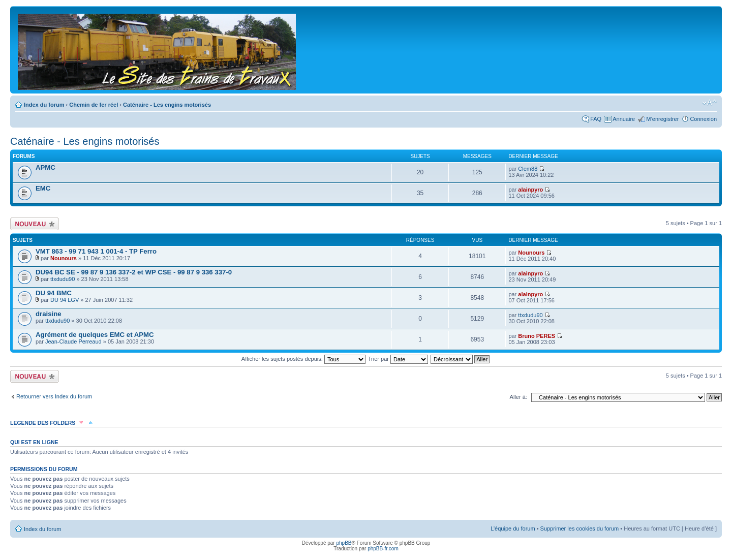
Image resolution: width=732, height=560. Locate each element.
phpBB (344, 543)
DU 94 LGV (65, 300)
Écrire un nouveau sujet (35, 224)
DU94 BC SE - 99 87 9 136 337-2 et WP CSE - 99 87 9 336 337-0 (134, 272)
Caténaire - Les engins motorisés (167, 105)
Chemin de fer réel (94, 105)
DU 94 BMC (54, 293)
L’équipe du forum (513, 528)
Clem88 (528, 169)
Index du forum (44, 105)
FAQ (596, 119)
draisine (49, 314)
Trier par (398, 359)
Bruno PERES (537, 336)
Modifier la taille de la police (709, 103)
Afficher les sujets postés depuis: (303, 359)
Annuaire (624, 119)
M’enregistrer (662, 119)
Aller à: (518, 397)
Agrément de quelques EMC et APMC (95, 335)
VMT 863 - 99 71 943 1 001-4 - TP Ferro (96, 251)
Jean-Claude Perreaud (73, 341)
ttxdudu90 (63, 279)
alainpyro (530, 190)
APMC (45, 167)
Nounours (64, 258)
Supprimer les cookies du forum (580, 528)
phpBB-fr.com (383, 549)
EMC (43, 188)
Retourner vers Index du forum (54, 396)
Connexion (703, 119)
